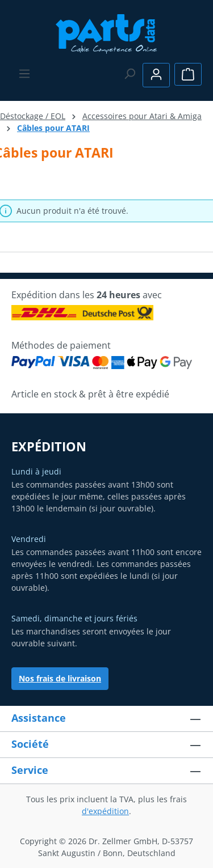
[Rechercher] (130, 74)
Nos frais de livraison (60, 678)
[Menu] (24, 74)
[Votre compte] (156, 75)
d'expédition (105, 811)
